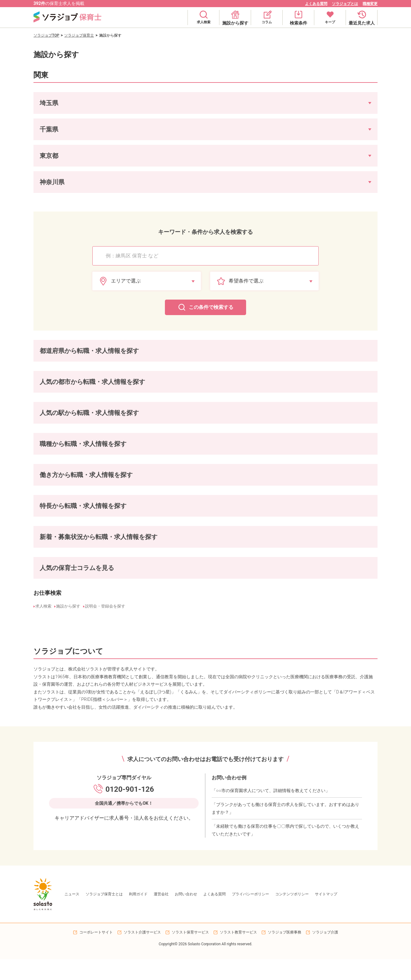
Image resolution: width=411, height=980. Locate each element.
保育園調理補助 (164, 453)
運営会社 (161, 915)
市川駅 (216, 422)
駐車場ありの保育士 (100, 516)
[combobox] (209, 256)
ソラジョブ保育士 (79, 35)
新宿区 (97, 390)
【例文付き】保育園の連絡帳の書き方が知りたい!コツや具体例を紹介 (221, 588)
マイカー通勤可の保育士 (56, 516)
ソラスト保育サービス (190, 953)
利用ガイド (138, 915)
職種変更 (370, 4)
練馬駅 (104, 422)
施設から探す (69, 629)
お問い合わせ (186, 915)
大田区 (41, 390)
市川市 (212, 390)
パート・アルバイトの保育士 (93, 485)
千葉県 (74, 358)
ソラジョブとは (345, 4)
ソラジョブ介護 (325, 953)
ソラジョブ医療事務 (285, 953)
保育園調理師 (132, 453)
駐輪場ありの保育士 (141, 516)
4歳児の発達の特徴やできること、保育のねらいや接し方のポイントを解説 (238, 579)
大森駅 (63, 422)
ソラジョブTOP (46, 35)
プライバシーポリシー (250, 915)
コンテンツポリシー (292, 915)
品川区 (60, 390)
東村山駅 (125, 422)
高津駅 (197, 422)
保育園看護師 (195, 453)
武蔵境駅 (43, 422)
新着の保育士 (46, 548)
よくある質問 (316, 4)
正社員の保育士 (48, 485)
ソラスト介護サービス (142, 953)
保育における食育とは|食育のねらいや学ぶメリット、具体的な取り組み (95, 588)
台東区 (115, 390)
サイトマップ (326, 915)
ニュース (72, 915)
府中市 (134, 390)
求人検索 (43, 629)
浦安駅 (234, 422)
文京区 (78, 390)
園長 (58, 453)
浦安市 (193, 390)
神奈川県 (113, 358)
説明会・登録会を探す (106, 629)
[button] (205, 103)
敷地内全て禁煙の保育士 (186, 516)
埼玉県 (56, 358)
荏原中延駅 (149, 422)
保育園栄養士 (102, 453)
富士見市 (173, 390)
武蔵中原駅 (175, 422)
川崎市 (152, 390)
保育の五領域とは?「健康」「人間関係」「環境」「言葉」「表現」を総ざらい (102, 579)
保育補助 (76, 453)
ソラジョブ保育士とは (104, 915)
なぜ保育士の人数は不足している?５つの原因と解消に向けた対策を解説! (96, 598)
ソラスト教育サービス (238, 953)
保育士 (41, 453)
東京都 (93, 358)
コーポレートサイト (96, 953)
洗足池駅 (84, 422)
